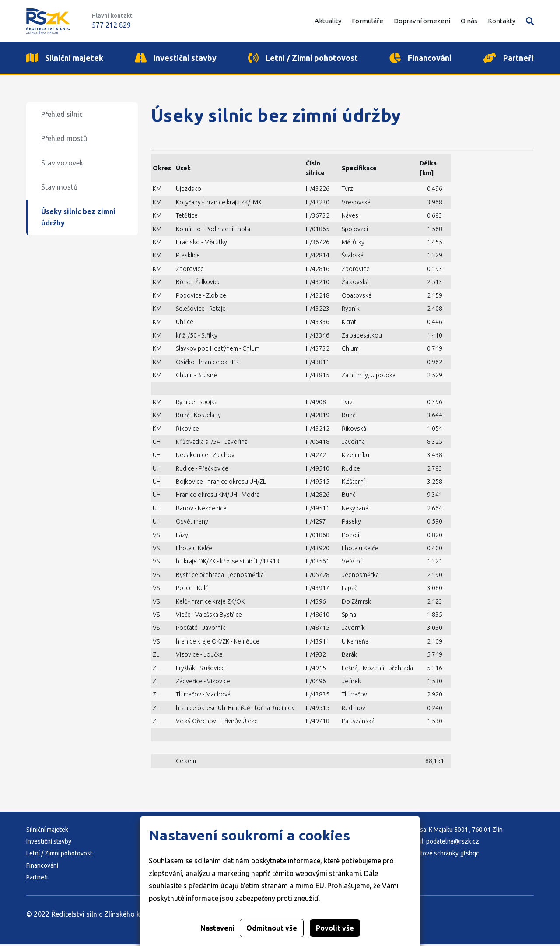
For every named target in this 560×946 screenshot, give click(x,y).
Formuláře (367, 21)
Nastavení (217, 928)
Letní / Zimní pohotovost (59, 855)
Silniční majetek (47, 831)
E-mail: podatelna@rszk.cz (443, 843)
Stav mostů (59, 189)
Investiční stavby (49, 843)
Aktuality (328, 21)
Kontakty (502, 21)
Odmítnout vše (272, 928)
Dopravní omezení (422, 21)
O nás (469, 21)
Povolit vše (335, 928)
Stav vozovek (62, 165)
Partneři (37, 879)
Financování (42, 867)
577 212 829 (111, 25)
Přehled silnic (62, 116)
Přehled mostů (64, 141)
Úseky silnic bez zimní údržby (78, 219)
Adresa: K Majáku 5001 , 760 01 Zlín (455, 831)
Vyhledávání (530, 21)
